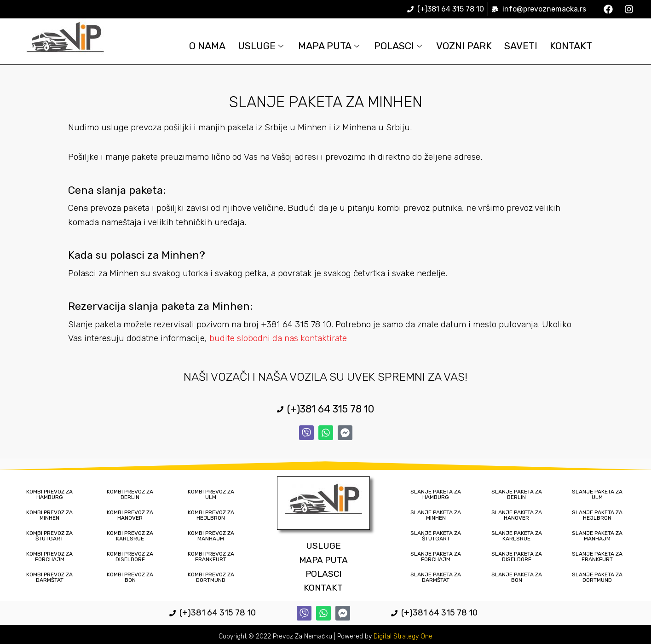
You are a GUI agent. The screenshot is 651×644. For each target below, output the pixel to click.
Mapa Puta (328, 46)
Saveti (527, 46)
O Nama (199, 46)
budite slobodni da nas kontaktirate (278, 338)
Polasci (400, 46)
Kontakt (579, 46)
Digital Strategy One (403, 636)
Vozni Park (468, 46)
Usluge (256, 46)
